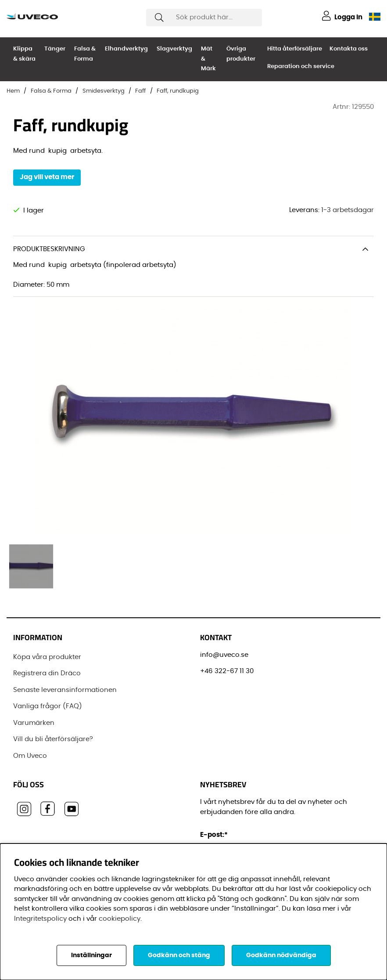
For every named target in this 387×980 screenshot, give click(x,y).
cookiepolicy (120, 919)
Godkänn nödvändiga (281, 955)
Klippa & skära (24, 54)
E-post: (215, 835)
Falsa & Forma (85, 54)
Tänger (55, 49)
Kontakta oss (349, 49)
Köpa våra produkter (47, 657)
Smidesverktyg (104, 91)
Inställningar (91, 955)
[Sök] (204, 18)
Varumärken (34, 723)
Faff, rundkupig (178, 91)
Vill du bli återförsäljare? (53, 739)
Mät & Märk (208, 59)
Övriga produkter (241, 54)
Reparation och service (301, 67)
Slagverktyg (174, 49)
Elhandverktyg (126, 49)
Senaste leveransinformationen (65, 690)
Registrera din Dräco (47, 673)
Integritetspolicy (40, 919)
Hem (13, 91)
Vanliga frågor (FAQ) (48, 706)
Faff (140, 91)
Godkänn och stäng (179, 955)
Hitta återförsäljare (295, 49)
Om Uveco (30, 756)
